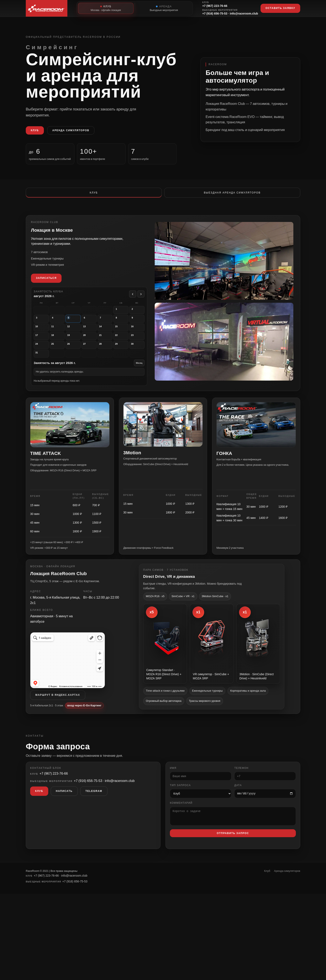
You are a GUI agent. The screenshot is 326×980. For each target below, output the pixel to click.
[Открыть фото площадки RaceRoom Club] (223, 346)
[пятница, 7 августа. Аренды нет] (106, 324)
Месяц (140, 367)
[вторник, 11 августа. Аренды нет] (60, 332)
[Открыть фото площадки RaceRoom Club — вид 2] (223, 267)
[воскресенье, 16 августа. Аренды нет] (138, 332)
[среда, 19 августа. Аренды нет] (75, 341)
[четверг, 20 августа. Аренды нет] (91, 341)
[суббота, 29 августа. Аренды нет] (122, 349)
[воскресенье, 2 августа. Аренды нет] (138, 315)
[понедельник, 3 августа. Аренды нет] (44, 324)
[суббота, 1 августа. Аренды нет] (122, 315)
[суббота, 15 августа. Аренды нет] (122, 332)
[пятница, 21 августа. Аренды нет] (106, 341)
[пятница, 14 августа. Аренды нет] (106, 332)
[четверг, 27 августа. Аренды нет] (91, 349)
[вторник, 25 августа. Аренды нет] (60, 349)
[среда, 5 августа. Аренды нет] (75, 324)
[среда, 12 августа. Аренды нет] (75, 332)
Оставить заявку (280, 8)
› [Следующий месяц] (141, 300)
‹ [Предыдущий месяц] (133, 300)
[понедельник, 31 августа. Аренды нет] (44, 358)
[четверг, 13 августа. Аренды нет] (91, 332)
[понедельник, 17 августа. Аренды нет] (44, 341)
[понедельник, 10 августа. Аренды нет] (44, 332)
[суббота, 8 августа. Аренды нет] (122, 324)
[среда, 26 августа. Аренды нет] (75, 349)
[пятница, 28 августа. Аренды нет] (106, 349)
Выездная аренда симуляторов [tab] (232, 193)
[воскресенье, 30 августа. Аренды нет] (138, 349)
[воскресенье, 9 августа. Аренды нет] (138, 324)
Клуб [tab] (94, 193)
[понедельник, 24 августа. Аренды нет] (44, 349)
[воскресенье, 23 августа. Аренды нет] (138, 341)
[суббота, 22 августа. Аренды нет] (122, 341)
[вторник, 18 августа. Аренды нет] (60, 341)
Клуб (35, 130)
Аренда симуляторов (71, 130)
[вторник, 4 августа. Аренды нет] (60, 324)
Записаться (49, 284)
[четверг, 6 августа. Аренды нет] (91, 324)
